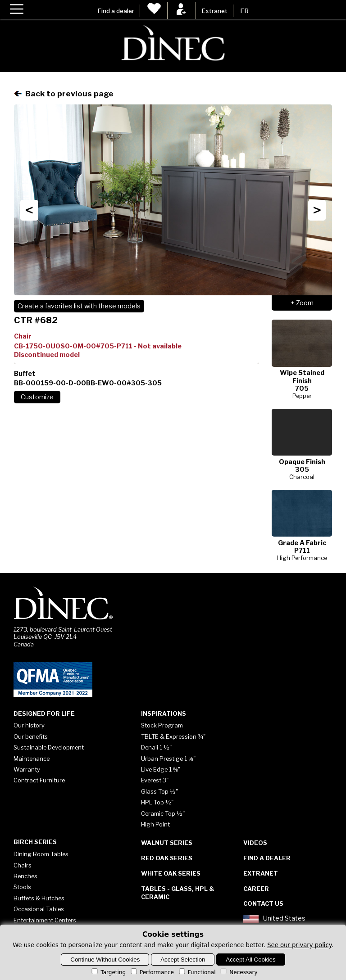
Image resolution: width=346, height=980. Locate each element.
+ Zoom (302, 303)
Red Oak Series (167, 858)
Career (256, 889)
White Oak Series (171, 873)
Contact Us (263, 903)
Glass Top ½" (159, 791)
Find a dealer (116, 11)
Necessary (238, 972)
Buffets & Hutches (39, 898)
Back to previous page (64, 93)
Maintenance (32, 759)
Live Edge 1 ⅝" (161, 769)
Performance (152, 972)
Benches (25, 876)
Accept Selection (183, 960)
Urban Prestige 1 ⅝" (168, 759)
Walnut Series (167, 843)
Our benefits (31, 736)
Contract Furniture (39, 780)
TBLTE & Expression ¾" (173, 736)
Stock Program (162, 725)
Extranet (214, 11)
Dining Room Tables (41, 854)
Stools (22, 887)
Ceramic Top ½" (163, 813)
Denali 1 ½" (156, 747)
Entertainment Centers (45, 920)
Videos (255, 843)
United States (274, 919)
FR (244, 11)
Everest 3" (155, 780)
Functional (197, 972)
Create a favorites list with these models (79, 306)
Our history (29, 725)
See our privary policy (299, 945)
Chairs (23, 865)
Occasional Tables (39, 909)
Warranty (27, 769)
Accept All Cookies (250, 960)
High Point (155, 824)
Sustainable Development (49, 747)
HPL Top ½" (157, 802)
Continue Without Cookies (105, 960)
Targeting (108, 972)
